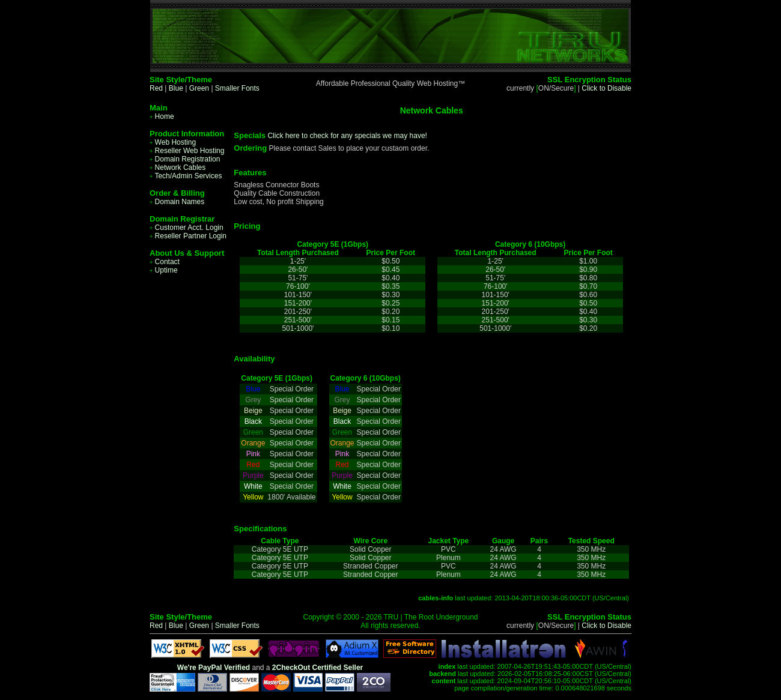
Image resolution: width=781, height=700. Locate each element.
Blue (176, 88)
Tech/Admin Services (186, 176)
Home (162, 116)
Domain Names (177, 202)
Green (199, 88)
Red (156, 88)
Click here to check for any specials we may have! (347, 136)
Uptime (164, 270)
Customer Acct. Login (187, 228)
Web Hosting (173, 142)
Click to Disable (606, 88)
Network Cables (178, 167)
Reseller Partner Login (188, 236)
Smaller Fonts (237, 88)
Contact (165, 262)
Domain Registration (185, 159)
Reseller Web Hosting (187, 151)
